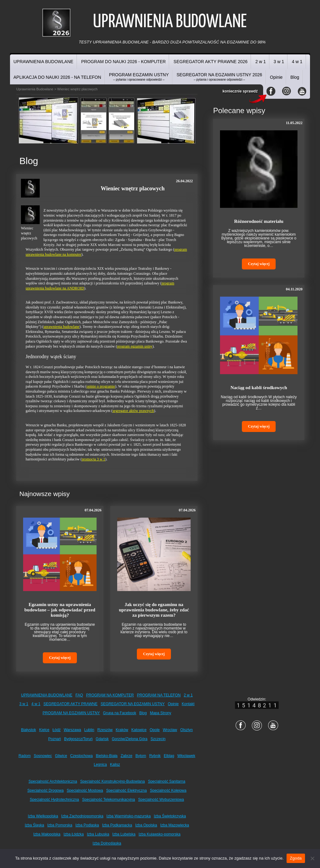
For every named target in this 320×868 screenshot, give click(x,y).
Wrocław (170, 730)
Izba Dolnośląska (107, 843)
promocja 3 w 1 (94, 459)
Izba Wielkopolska (43, 816)
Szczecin (158, 739)
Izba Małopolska (47, 834)
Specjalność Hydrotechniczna (54, 800)
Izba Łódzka (74, 834)
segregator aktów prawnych (133, 411)
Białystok (28, 730)
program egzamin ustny (135, 346)
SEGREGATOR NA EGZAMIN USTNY (133, 704)
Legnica (100, 765)
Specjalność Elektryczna (127, 790)
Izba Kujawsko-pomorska (159, 834)
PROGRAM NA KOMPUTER (110, 695)
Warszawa (72, 730)
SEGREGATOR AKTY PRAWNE (70, 704)
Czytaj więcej (60, 658)
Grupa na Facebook (120, 713)
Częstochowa (82, 756)
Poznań (55, 739)
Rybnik (155, 756)
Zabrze (126, 756)
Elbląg (169, 756)
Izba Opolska (146, 825)
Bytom (141, 756)
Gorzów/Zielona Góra (130, 739)
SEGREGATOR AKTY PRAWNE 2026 (210, 62)
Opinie (276, 77)
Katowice (139, 730)
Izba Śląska (34, 825)
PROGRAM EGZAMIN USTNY (139, 77)
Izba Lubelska (124, 834)
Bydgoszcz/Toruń (78, 739)
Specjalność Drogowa (46, 790)
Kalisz (115, 765)
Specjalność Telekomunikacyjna (109, 800)
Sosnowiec (43, 756)
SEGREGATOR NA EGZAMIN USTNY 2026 (219, 77)
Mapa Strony (161, 713)
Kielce (44, 730)
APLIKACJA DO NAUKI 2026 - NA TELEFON (57, 77)
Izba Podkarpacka (117, 825)
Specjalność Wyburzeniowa (161, 800)
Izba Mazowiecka (175, 825)
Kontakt (188, 704)
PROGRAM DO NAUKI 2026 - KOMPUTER (124, 62)
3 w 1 (279, 62)
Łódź (57, 730)
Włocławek (186, 756)
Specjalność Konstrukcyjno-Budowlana (113, 781)
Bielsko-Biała (107, 756)
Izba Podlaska (87, 825)
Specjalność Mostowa (85, 790)
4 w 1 (297, 62)
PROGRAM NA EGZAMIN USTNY (71, 713)
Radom (25, 756)
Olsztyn (187, 730)
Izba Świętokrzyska (170, 816)
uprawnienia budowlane (61, 327)
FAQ (79, 695)
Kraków (122, 730)
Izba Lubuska (98, 834)
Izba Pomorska (60, 825)
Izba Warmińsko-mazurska (129, 816)
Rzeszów (105, 730)
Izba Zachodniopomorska (82, 816)
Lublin (89, 730)
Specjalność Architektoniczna (53, 781)
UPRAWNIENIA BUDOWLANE (43, 62)
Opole (155, 730)
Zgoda (296, 858)
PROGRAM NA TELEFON (159, 695)
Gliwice (61, 756)
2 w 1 (260, 62)
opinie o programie (101, 386)
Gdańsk (102, 739)
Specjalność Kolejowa (168, 790)
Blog (295, 77)
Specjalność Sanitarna (166, 781)
